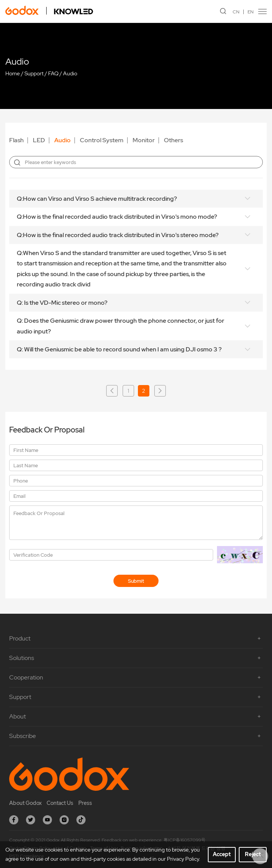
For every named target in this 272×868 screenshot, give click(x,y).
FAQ (53, 73)
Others (173, 140)
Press (85, 803)
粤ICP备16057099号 (185, 840)
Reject (253, 854)
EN (251, 12)
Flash (16, 140)
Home (13, 73)
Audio (70, 73)
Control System (102, 140)
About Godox (25, 803)
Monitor (144, 140)
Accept (222, 854)
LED (39, 140)
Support (34, 73)
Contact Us (60, 803)
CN (236, 12)
